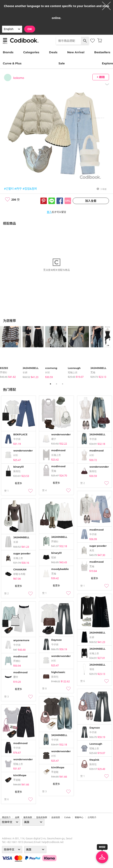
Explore (107, 63)
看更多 (18, 483)
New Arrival (76, 52)
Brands (8, 52)
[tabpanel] (11, 352)
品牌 (17, 817)
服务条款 (28, 817)
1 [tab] (50, 384)
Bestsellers (102, 52)
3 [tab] (63, 384)
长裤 (25, 372)
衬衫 (48, 372)
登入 (49, 212)
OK (30, 29)
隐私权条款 (42, 817)
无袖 (93, 372)
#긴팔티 (9, 189)
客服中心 (79, 817)
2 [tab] (56, 384)
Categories (31, 52)
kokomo (19, 78)
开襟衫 (4, 372)
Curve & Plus (12, 63)
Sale (62, 63)
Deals (53, 52)
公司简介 (92, 817)
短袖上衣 (73, 372)
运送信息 (56, 817)
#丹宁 (18, 189)
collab (67, 817)
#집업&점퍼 (30, 189)
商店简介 (6, 817)
